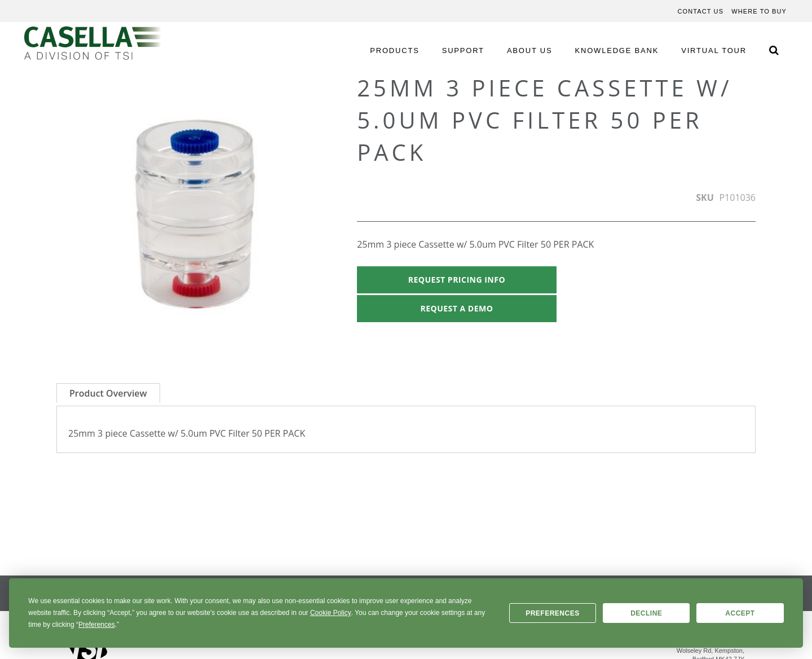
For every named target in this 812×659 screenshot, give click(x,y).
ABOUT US (530, 50)
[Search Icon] (774, 50)
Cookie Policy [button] (331, 613)
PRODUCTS (394, 50)
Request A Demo (456, 308)
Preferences (553, 613)
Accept (740, 613)
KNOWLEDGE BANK (617, 50)
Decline (646, 613)
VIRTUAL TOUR (714, 50)
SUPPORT (463, 50)
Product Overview (108, 393)
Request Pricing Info (457, 280)
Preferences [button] (97, 625)
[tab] (108, 393)
